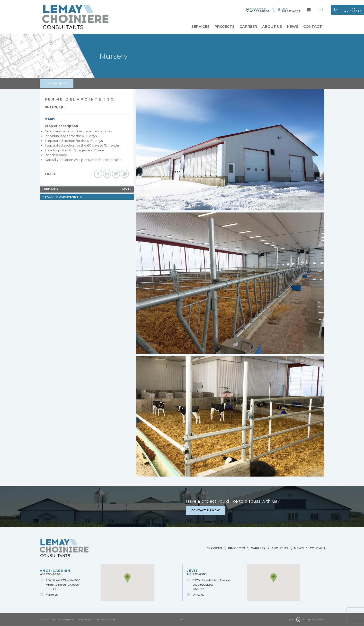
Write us (52, 594)
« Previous (50, 189)
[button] (127, 578)
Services (200, 26)
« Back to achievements (62, 197)
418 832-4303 (291, 11)
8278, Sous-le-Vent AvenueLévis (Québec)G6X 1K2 (211, 585)
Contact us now (206, 511)
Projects (225, 26)
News (293, 26)
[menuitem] (321, 10)
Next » (127, 189)
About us (272, 26)
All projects (57, 84)
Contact (313, 26)
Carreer (248, 26)
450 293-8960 (260, 11)
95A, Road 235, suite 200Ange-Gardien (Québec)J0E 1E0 (63, 585)
